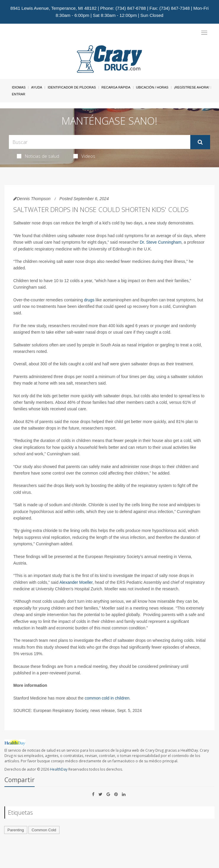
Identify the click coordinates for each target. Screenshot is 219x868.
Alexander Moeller (76, 582)
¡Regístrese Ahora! (192, 87)
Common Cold (44, 830)
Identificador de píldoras (72, 87)
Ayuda (37, 87)
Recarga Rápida (116, 87)
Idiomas (19, 87)
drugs (89, 300)
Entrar (18, 94)
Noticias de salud (38, 156)
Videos (84, 156)
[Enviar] (200, 142)
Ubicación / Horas (152, 87)
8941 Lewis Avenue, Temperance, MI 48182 (53, 8)
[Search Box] (100, 142)
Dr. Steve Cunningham (161, 242)
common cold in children (107, 698)
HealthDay (59, 769)
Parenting (16, 830)
